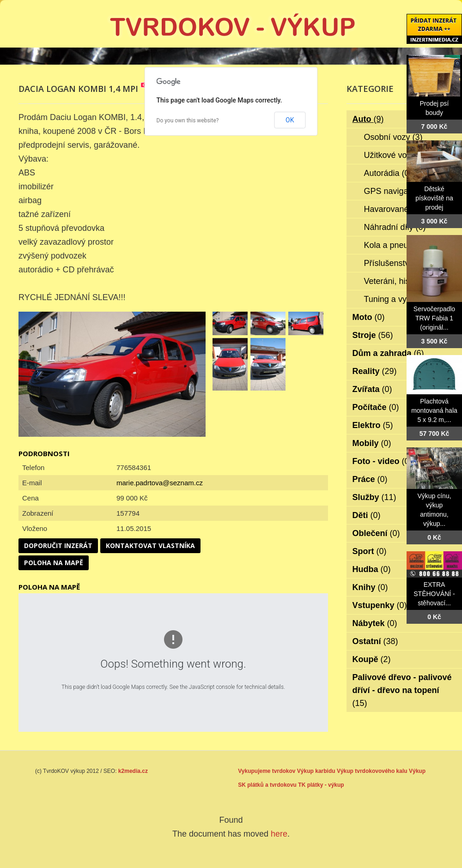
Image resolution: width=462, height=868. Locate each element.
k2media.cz (133, 771)
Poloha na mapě (54, 563)
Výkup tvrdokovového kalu (372, 771)
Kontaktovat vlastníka (150, 546)
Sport (370, 551)
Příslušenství (394, 263)
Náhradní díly (395, 227)
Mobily (372, 443)
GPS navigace (397, 191)
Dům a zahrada (388, 353)
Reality (375, 371)
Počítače (376, 407)
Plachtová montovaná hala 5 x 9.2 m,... (434, 410)
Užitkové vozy (396, 155)
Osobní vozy (393, 137)
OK (290, 120)
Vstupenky (380, 605)
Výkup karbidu (316, 771)
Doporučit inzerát (58, 546)
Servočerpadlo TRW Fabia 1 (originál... (434, 318)
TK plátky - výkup (321, 785)
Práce (370, 479)
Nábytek (375, 623)
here (279, 834)
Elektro (373, 425)
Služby (374, 497)
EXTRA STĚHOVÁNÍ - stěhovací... (434, 594)
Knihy (370, 587)
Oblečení (376, 533)
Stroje (373, 335)
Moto (369, 317)
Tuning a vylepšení (405, 299)
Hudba (372, 569)
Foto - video (382, 461)
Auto (368, 119)
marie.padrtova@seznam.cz (160, 483)
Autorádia (388, 173)
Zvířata (372, 389)
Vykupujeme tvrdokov (267, 771)
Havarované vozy (402, 209)
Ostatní (375, 641)
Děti (367, 515)
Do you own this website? (188, 121)
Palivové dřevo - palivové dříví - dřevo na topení (402, 690)
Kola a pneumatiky (404, 245)
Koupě (372, 659)
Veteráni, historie (401, 281)
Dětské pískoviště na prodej (434, 198)
